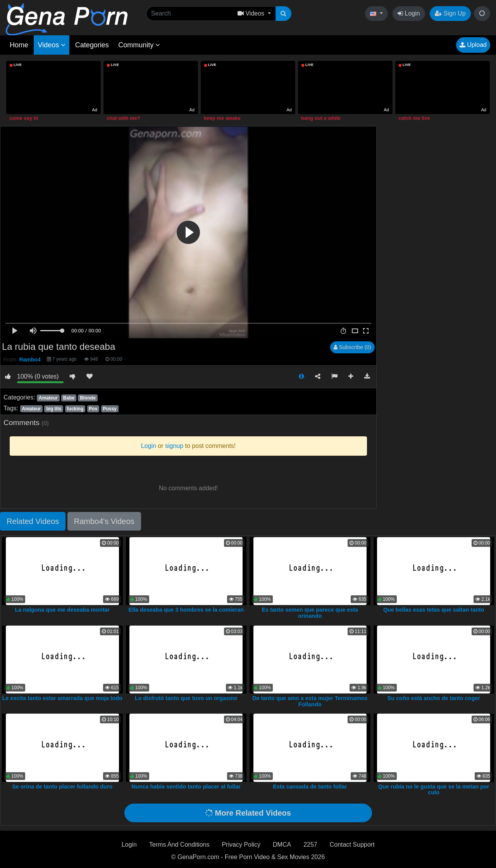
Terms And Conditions (179, 845)
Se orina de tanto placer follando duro (62, 787)
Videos (52, 45)
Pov (93, 409)
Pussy (109, 409)
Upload (473, 45)
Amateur (48, 398)
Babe (69, 398)
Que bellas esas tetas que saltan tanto (434, 610)
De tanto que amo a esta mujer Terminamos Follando (310, 701)
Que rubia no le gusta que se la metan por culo (434, 790)
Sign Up (450, 13)
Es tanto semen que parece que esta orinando (310, 613)
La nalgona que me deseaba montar (62, 610)
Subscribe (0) (352, 347)
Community (139, 45)
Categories (92, 45)
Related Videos (33, 521)
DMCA (282, 845)
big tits (54, 409)
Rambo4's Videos (104, 521)
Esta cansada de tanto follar (310, 787)
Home (19, 45)
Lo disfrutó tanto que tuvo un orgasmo (186, 698)
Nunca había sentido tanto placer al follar (186, 787)
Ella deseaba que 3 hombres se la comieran (186, 610)
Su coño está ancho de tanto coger (434, 698)
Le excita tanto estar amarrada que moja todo (62, 698)
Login (409, 13)
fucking (75, 409)
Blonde (88, 398)
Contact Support (352, 845)
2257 (310, 845)
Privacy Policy (241, 845)
